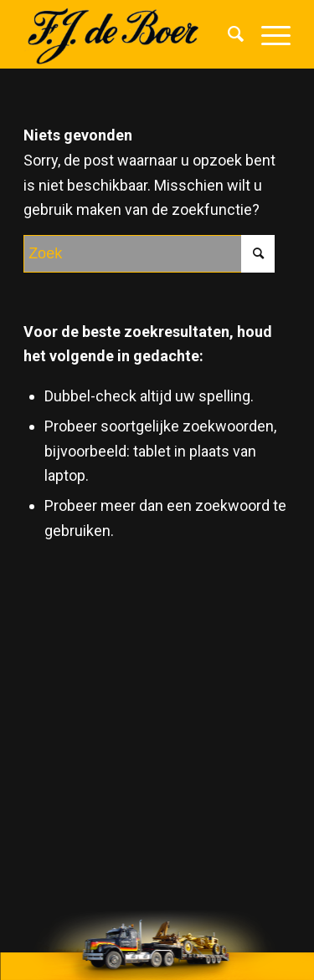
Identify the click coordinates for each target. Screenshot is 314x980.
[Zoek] (228, 34)
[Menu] (268, 34)
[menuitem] (228, 34)
